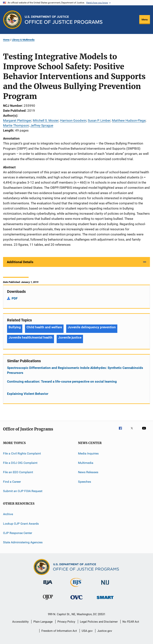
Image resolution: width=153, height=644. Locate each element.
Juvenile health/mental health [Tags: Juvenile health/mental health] (31, 337)
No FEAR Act (131, 622)
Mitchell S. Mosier (46, 120)
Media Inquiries (88, 453)
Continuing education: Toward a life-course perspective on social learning (62, 381)
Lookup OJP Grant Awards (21, 524)
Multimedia (86, 463)
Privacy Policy (66, 622)
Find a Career (12, 481)
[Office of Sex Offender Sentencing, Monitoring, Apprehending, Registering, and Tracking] (105, 600)
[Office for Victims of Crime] (76, 600)
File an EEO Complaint (18, 472)
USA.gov (87, 631)
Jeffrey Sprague (42, 125)
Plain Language (43, 622)
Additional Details (20, 262)
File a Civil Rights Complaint (22, 453)
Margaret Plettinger (17, 120)
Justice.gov (105, 631)
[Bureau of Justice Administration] (48, 585)
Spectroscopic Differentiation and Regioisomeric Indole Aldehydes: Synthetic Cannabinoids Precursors (75, 370)
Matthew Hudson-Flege (129, 120)
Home (6, 40)
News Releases (88, 472)
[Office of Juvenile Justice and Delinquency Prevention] (48, 601)
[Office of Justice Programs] (12, 20)
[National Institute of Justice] (105, 585)
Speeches (85, 481)
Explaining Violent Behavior (28, 394)
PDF (15, 298)
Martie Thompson (16, 125)
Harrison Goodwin (73, 120)
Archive (8, 514)
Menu (145, 20)
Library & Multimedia (23, 40)
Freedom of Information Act (59, 631)
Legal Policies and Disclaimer (99, 622)
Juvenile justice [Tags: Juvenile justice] (70, 337)
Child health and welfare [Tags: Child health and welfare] (44, 327)
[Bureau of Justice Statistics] (76, 588)
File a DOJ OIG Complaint (20, 463)
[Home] (64, 20)
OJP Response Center (18, 533)
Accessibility (20, 622)
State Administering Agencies (23, 542)
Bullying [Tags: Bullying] (15, 327)
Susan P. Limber (99, 120)
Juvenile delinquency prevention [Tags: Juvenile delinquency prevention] (92, 327)
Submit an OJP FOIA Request (23, 491)
